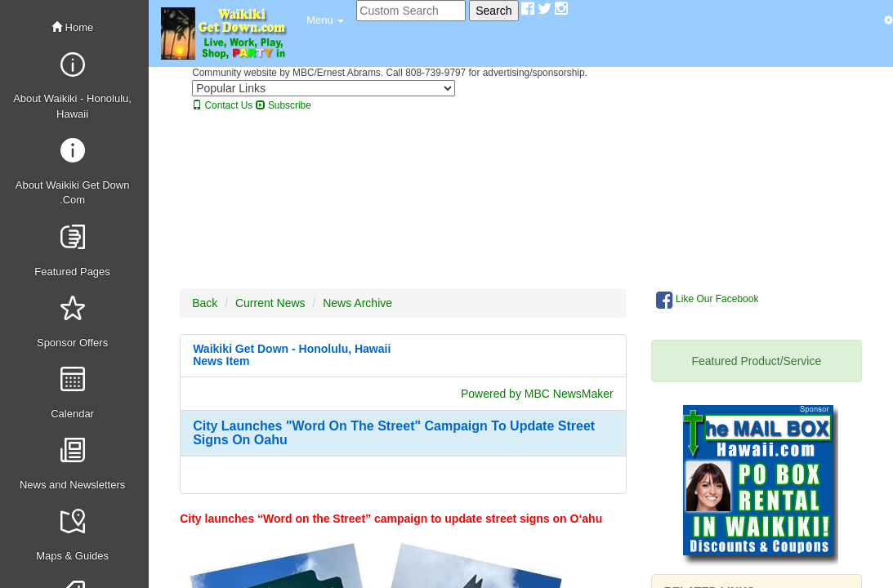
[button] (325, 20)
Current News (270, 303)
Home (72, 27)
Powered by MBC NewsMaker (537, 394)
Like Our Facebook (708, 300)
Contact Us (222, 105)
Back (205, 303)
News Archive (357, 303)
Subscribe (284, 105)
